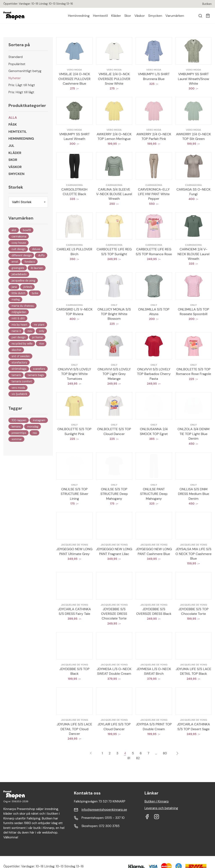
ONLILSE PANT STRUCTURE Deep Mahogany (154, 494)
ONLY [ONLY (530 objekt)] (41, 331)
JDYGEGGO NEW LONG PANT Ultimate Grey (75, 551)
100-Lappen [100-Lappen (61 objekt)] (19, 420)
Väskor (140, 16)
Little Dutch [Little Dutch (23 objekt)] (18, 293)
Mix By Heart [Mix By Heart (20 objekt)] (19, 325)
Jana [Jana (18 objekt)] (14, 287)
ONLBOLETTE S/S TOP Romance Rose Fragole (193, 372)
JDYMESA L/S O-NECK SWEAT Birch (154, 671)
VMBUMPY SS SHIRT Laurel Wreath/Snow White (193, 79)
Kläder (116, 16)
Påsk (13, 124)
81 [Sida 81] (129, 758)
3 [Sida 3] (117, 753)
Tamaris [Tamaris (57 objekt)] (16, 375)
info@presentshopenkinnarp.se (104, 810)
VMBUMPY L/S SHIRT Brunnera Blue (154, 76)
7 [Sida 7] (148, 753)
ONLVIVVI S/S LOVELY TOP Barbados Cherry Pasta (154, 374)
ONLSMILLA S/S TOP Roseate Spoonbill (193, 312)
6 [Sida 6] (141, 753)
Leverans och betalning (161, 808)
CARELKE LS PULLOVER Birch (75, 252)
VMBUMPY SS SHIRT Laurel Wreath (75, 136)
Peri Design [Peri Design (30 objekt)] (19, 337)
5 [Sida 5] (133, 753)
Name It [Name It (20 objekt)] (16, 331)
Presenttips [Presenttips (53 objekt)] (19, 433)
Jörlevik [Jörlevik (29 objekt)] (28, 287)
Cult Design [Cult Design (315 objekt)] (18, 249)
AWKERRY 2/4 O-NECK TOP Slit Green (194, 136)
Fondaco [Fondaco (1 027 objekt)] (30, 262)
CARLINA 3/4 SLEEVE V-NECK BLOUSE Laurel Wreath (114, 194)
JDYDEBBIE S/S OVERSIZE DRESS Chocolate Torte (114, 614)
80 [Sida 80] (165, 753)
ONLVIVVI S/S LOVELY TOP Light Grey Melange (114, 374)
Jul (11, 146)
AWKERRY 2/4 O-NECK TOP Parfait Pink (154, 136)
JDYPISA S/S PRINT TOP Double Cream (154, 727)
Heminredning (79, 16)
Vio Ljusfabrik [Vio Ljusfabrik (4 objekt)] (19, 394)
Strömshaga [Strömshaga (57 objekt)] (19, 369)
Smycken (155, 16)
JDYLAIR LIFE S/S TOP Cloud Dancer (114, 727)
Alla (13, 118)
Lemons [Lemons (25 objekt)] (16, 427)
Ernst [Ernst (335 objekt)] (15, 262)
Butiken (207, 4)
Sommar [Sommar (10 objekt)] (17, 439)
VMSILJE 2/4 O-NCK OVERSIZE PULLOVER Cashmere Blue (74, 79)
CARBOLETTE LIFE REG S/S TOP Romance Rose (154, 252)
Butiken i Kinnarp (157, 801)
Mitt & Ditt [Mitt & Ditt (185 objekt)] (18, 318)
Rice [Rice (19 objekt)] (41, 344)
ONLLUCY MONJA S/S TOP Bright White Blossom (114, 314)
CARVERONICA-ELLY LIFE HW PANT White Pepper (154, 194)
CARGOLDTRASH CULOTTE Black (75, 192)
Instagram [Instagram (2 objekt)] (39, 420)
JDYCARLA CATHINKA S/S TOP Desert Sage (193, 727)
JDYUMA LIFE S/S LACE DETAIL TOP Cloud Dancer (74, 729)
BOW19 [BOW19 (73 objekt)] (27, 230)
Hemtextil (100, 16)
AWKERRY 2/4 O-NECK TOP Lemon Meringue (114, 136)
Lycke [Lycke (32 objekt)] (35, 293)
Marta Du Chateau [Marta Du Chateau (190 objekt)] (23, 306)
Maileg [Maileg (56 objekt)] (16, 299)
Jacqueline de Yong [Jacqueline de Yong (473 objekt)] (23, 281)
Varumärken (175, 16)
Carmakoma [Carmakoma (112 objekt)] (19, 236)
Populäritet (17, 64)
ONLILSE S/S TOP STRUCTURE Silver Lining (74, 494)
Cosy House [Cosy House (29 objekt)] (19, 243)
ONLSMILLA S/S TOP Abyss (154, 312)
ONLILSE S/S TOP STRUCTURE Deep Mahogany (114, 494)
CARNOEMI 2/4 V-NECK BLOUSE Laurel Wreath (193, 254)
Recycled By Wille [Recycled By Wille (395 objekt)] (22, 344)
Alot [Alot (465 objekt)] (14, 230)
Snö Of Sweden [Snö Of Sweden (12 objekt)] (21, 356)
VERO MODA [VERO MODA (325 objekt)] (18, 388)
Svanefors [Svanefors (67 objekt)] (39, 369)
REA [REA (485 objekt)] (35, 433)
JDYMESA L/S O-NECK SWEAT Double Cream (114, 671)
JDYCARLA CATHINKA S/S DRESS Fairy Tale (74, 611)
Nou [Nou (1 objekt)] (30, 331)
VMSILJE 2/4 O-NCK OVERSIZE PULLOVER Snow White (114, 79)
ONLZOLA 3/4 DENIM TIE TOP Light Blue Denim (193, 434)
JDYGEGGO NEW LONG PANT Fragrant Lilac (114, 551)
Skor (128, 16)
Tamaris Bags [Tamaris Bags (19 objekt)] (36, 375)
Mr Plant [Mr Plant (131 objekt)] (39, 325)
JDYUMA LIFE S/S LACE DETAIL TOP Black (193, 671)
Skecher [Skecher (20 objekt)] (16, 350)
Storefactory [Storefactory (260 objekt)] (19, 362)
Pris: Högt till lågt (21, 92)
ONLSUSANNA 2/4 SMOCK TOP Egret (154, 431)
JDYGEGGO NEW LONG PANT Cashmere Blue (154, 551)
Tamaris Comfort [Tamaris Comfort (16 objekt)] (22, 381)
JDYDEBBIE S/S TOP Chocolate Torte (193, 611)
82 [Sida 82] (138, 758)
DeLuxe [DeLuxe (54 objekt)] (36, 249)
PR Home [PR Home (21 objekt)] (37, 337)
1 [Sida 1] (102, 753)
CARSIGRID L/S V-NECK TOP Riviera (74, 312)
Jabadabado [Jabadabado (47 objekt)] (19, 274)
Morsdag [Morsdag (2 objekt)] (33, 427)
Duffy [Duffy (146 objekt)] (41, 255)
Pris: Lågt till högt (22, 85)
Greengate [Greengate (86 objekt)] (18, 268)
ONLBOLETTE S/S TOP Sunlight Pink (75, 431)
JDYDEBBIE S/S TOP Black (74, 671)
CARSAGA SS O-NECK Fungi (193, 192)
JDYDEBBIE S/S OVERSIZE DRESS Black (154, 611)
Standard (16, 57)
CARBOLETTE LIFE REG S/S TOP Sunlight (114, 252)
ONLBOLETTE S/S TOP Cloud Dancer (114, 431)
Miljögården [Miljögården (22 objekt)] (19, 312)
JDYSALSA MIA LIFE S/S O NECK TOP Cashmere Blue (194, 554)
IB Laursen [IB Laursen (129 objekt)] (37, 268)
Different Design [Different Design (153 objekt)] (22, 255)
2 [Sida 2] (110, 753)
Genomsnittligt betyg (25, 71)
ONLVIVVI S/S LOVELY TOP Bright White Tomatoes (74, 374)
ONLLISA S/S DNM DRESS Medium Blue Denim (194, 494)
